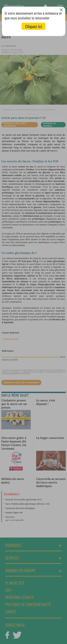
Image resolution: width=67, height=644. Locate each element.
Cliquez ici (34, 26)
